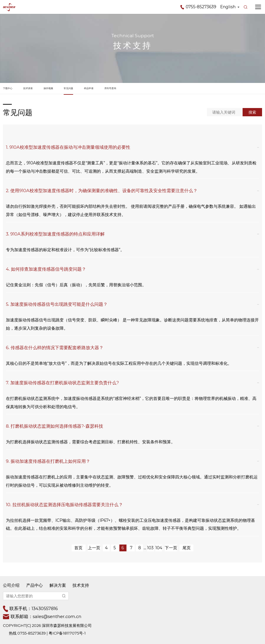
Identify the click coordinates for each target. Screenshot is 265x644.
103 (150, 548)
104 (159, 548)
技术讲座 (28, 88)
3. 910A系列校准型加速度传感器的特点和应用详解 (55, 234)
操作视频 (48, 88)
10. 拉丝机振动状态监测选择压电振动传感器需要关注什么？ (64, 505)
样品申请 (89, 88)
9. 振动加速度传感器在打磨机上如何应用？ (48, 461)
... (145, 548)
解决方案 (58, 585)
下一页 (171, 548)
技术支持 (81, 585)
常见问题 (68, 88)
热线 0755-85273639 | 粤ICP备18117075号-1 (47, 633)
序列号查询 (110, 88)
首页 (78, 548)
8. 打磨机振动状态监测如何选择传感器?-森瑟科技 (55, 426)
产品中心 (34, 585)
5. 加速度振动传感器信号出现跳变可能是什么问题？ (57, 304)
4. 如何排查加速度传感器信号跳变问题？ (46, 269)
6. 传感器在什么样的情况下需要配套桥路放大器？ (55, 348)
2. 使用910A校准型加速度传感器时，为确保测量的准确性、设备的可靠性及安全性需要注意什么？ (102, 191)
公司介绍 (11, 585)
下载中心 (8, 88)
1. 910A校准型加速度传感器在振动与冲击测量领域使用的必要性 (68, 147)
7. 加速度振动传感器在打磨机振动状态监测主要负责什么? (62, 383)
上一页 (94, 548)
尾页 (187, 548)
